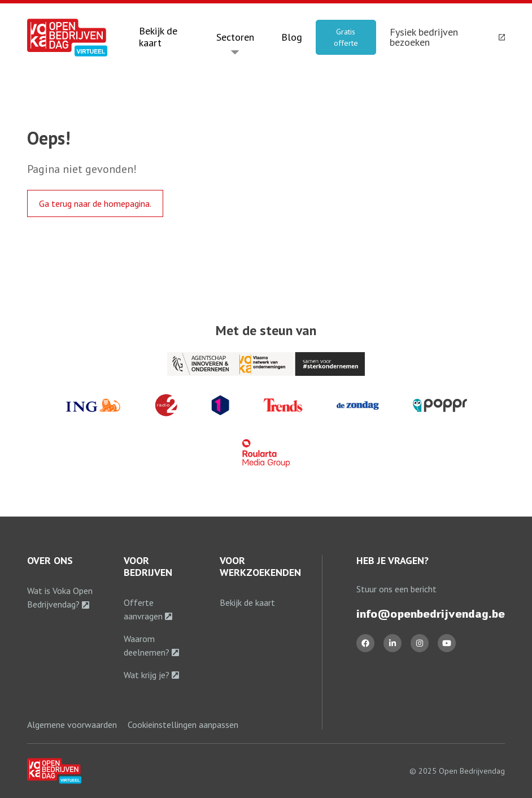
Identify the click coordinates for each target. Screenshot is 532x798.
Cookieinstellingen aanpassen (183, 725)
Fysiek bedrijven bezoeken (447, 37)
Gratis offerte (346, 37)
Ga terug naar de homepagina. (95, 203)
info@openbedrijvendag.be (431, 614)
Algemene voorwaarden (72, 725)
